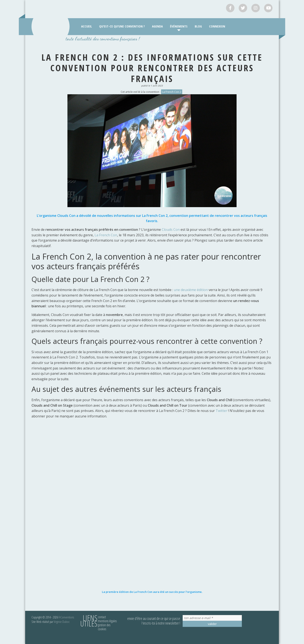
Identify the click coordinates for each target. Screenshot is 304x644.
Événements (179, 26)
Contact (102, 617)
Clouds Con (170, 230)
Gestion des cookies (104, 627)
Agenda (157, 26)
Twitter (222, 411)
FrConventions (66, 617)
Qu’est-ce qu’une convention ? (122, 26)
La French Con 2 (172, 92)
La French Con (106, 235)
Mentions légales (107, 621)
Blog (198, 26)
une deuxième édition (191, 290)
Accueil (87, 26)
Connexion (217, 26)
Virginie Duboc (62, 622)
